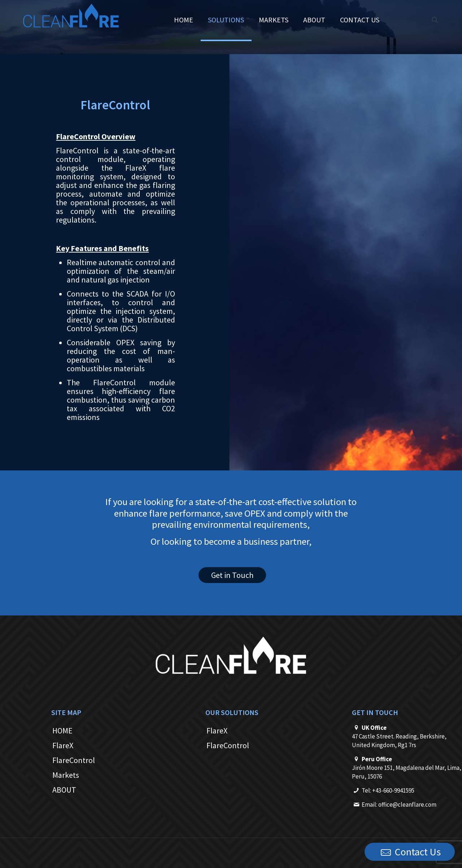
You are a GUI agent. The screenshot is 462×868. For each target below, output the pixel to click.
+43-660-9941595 (393, 790)
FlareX (63, 745)
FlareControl (74, 760)
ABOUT (64, 790)
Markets (66, 775)
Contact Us (410, 852)
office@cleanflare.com (407, 805)
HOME (62, 731)
